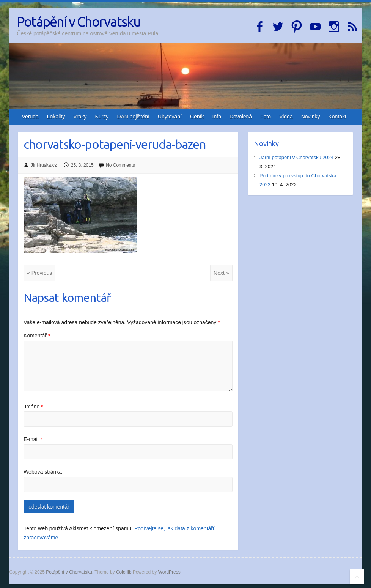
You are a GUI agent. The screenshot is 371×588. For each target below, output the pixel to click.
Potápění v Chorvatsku (79, 21)
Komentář (37, 336)
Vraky (80, 117)
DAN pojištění (133, 117)
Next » (221, 273)
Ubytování (170, 117)
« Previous (39, 273)
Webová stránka (43, 472)
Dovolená (241, 117)
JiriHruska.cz (44, 165)
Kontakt (337, 117)
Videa (286, 117)
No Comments (120, 165)
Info (217, 117)
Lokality (56, 117)
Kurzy (102, 117)
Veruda (30, 117)
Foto (266, 117)
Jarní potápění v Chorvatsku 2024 (296, 157)
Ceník (197, 117)
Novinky (311, 117)
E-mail (33, 439)
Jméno (33, 407)
